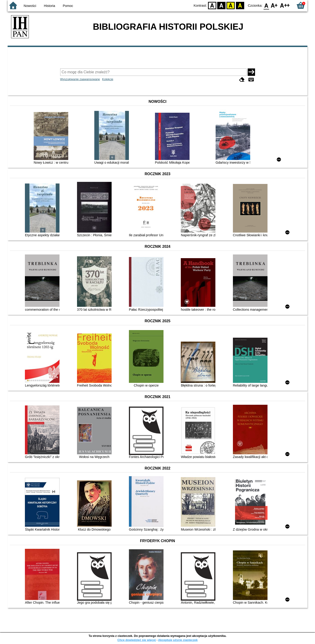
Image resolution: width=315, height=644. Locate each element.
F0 (266, 5)
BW (221, 5)
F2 (285, 5)
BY (240, 5)
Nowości (30, 6)
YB (231, 5)
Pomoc (68, 6)
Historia (49, 6)
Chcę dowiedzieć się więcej (137, 640)
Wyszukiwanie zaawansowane (80, 79)
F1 (274, 5)
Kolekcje (108, 79)
